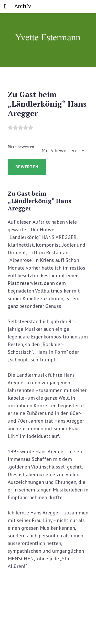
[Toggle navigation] (5, 7)
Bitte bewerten (21, 147)
